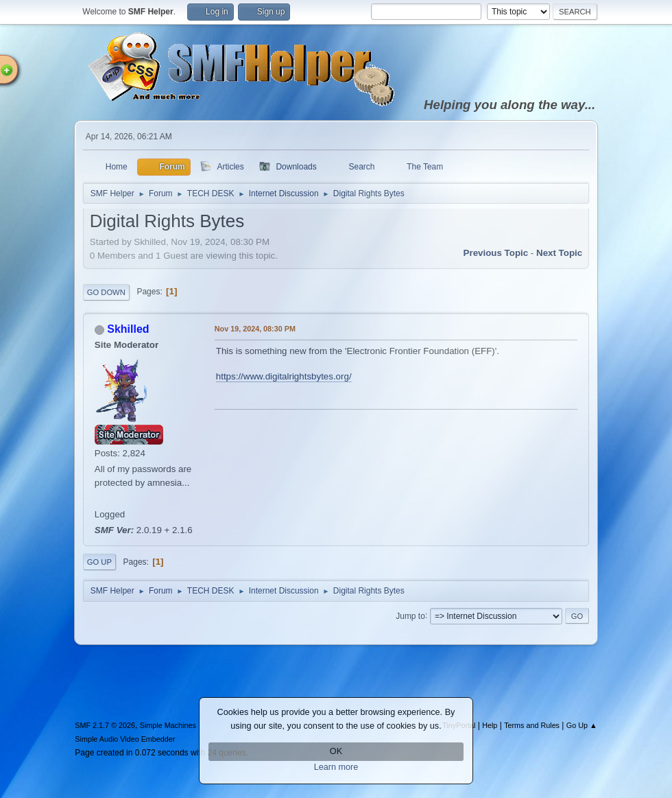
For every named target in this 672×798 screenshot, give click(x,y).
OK (336, 751)
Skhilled (128, 329)
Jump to (410, 615)
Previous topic (496, 253)
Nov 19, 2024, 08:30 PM (255, 329)
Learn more (336, 767)
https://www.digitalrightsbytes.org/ (284, 376)
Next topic (559, 253)
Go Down (106, 292)
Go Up (99, 562)
